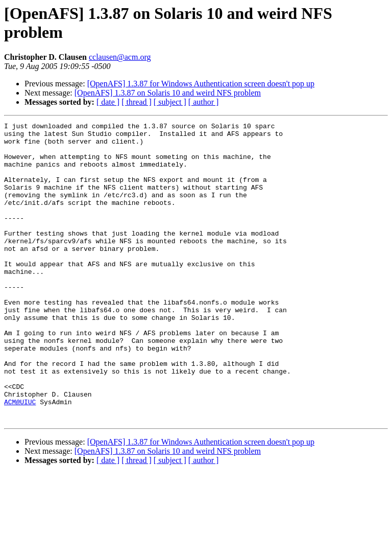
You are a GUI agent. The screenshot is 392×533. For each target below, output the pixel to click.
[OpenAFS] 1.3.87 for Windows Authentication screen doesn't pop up (201, 84)
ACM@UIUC (20, 458)
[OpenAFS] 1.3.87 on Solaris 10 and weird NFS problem (168, 93)
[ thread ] (137, 102)
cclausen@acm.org (120, 57)
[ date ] (108, 102)
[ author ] (204, 102)
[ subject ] (170, 102)
